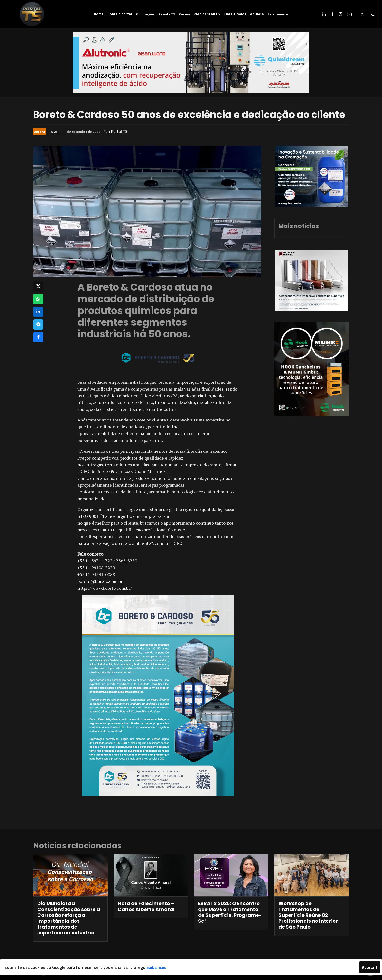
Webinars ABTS (207, 14)
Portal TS (119, 131)
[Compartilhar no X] (38, 286)
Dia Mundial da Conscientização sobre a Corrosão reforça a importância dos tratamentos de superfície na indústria (69, 918)
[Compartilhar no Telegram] (38, 324)
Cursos (184, 14)
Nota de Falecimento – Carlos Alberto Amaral (146, 906)
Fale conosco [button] (278, 14)
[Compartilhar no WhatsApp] (38, 299)
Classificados (235, 14)
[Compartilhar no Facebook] (38, 337)
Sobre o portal (120, 14)
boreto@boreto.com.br (100, 581)
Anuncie (257, 14)
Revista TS (167, 14)
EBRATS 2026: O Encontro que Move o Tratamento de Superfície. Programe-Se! (230, 912)
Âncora (40, 132)
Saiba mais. (157, 967)
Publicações (145, 14)
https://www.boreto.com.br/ (105, 588)
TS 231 (54, 132)
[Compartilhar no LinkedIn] (38, 312)
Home (99, 14)
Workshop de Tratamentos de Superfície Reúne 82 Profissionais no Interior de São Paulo (308, 915)
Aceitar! (370, 967)
